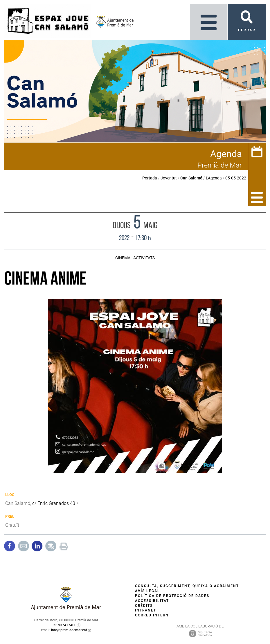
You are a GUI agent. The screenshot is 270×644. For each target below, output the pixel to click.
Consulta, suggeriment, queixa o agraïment (187, 586)
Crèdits (144, 606)
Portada (150, 178)
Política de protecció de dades (172, 596)
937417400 (67, 625)
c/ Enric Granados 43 (54, 503)
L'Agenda (214, 178)
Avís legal (147, 591)
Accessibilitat (152, 601)
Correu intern (152, 615)
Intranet (146, 610)
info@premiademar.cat (69, 630)
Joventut (169, 178)
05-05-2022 (236, 178)
